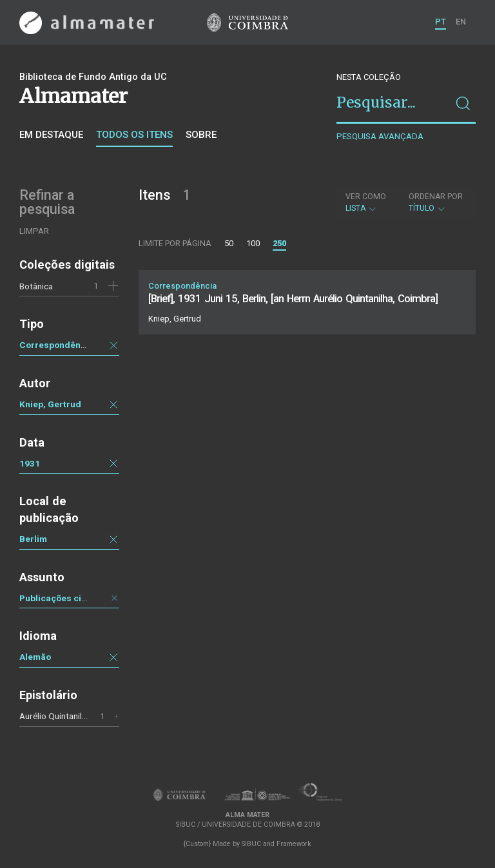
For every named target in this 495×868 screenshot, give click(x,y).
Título (436, 202)
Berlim (33, 539)
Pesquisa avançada (380, 136)
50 (229, 243)
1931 (30, 463)
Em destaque (51, 135)
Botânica (36, 286)
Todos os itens (134, 135)
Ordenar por (436, 197)
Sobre (201, 135)
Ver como (366, 197)
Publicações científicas (69, 598)
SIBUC (251, 844)
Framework (294, 844)
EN (461, 22)
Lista (366, 202)
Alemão (35, 657)
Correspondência (56, 345)
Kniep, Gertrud (50, 404)
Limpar (34, 231)
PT (441, 22)
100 (253, 243)
